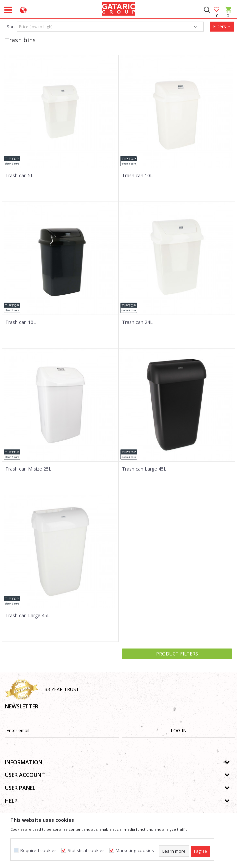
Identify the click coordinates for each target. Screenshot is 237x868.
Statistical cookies (86, 851)
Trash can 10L (137, 176)
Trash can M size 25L (28, 469)
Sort (11, 27)
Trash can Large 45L (144, 469)
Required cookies (38, 851)
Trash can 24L (137, 322)
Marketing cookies (135, 851)
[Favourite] (217, 10)
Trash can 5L (19, 176)
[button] (207, 10)
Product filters (177, 654)
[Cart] (228, 16)
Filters (222, 26)
